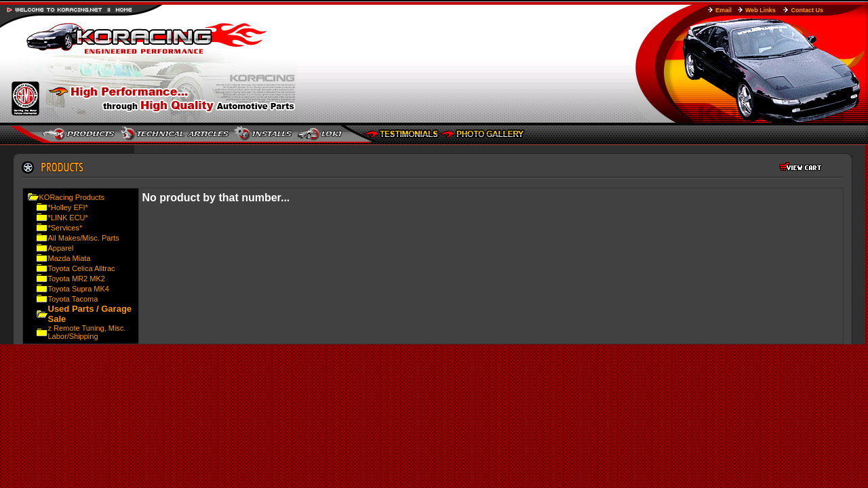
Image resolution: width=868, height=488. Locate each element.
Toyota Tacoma (73, 299)
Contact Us (807, 10)
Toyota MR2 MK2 (77, 279)
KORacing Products (72, 197)
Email (724, 10)
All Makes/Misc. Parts (84, 238)
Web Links (761, 10)
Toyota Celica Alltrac (82, 268)
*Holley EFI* (68, 207)
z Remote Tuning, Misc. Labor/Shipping (87, 332)
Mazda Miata (70, 258)
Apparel (61, 248)
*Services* (65, 228)
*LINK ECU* (68, 218)
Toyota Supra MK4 (79, 289)
